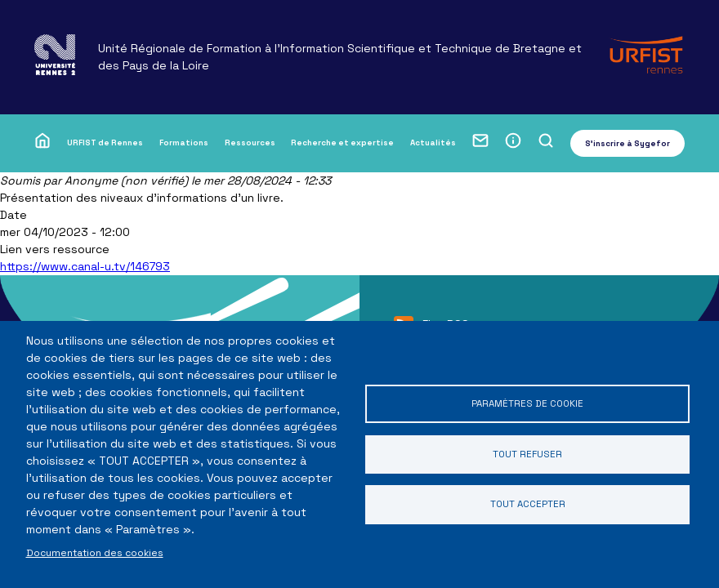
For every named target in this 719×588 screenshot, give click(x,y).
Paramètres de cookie (528, 403)
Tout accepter (527, 505)
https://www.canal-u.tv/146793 (85, 266)
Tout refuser (528, 454)
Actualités (433, 143)
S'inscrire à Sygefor (627, 143)
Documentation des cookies (95, 552)
